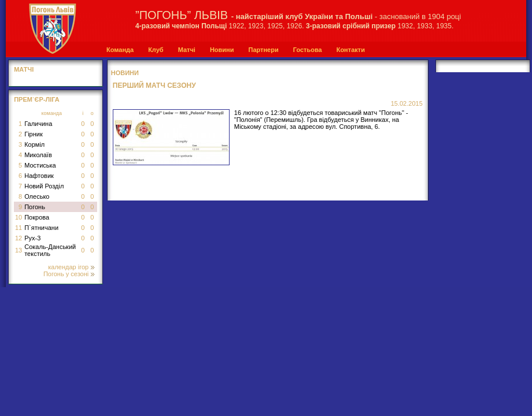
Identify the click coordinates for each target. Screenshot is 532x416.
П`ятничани (41, 228)
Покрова (37, 217)
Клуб (156, 50)
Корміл (34, 144)
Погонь (35, 207)
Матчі (187, 50)
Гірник (34, 134)
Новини (222, 50)
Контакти (351, 50)
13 (19, 250)
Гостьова (308, 50)
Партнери (263, 50)
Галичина (38, 124)
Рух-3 (32, 238)
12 (19, 238)
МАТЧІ (24, 69)
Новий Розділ (44, 186)
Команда (120, 50)
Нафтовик (39, 176)
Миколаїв (38, 155)
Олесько (37, 196)
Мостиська (40, 165)
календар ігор (71, 267)
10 (19, 217)
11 (19, 228)
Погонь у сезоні (69, 274)
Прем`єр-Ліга (37, 99)
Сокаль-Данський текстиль (50, 250)
